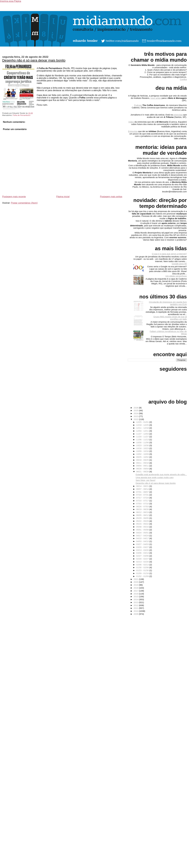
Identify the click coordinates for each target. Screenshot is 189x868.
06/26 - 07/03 (143, 506)
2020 (136, 582)
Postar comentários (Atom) (24, 203)
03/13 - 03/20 (143, 550)
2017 (136, 591)
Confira (183, 79)
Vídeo (131, 122)
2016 (136, 594)
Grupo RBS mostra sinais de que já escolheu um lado (170, 318)
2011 (136, 608)
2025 (136, 410)
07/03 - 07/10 (143, 504)
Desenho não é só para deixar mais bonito (34, 60)
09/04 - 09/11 (143, 466)
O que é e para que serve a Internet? (169, 254)
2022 (136, 419)
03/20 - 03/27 (143, 547)
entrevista (178, 115)
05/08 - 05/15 (143, 527)
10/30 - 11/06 (143, 442)
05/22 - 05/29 (143, 521)
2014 (136, 599)
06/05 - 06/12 (143, 515)
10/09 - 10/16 (143, 451)
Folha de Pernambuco (22, 115)
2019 (136, 585)
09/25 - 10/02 (143, 457)
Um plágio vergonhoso (176, 276)
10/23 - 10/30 (143, 445)
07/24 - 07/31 (143, 495)
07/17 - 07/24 (143, 498)
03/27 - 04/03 (143, 544)
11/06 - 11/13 (143, 440)
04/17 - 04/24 (143, 536)
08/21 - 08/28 (143, 472)
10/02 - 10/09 (143, 454)
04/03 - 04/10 (143, 541)
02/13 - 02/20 (143, 562)
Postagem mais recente (14, 197)
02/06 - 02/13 (143, 565)
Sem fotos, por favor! (145, 480)
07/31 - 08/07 (143, 492)
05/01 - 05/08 (143, 530)
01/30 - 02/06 (143, 567)
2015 (136, 596)
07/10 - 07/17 (143, 501)
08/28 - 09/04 (143, 469)
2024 (136, 413)
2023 (136, 416)
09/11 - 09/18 (143, 463)
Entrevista (133, 131)
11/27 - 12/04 (143, 434)
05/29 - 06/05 (143, 518)
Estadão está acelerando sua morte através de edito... (161, 474)
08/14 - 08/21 (143, 486)
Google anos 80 (179, 264)
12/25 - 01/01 (143, 422)
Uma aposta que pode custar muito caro (155, 477)
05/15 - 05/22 (143, 524)
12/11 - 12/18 (143, 428)
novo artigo (156, 98)
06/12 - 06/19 (143, 512)
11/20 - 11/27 (143, 437)
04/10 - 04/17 (143, 538)
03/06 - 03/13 (143, 553)
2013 (136, 602)
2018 (136, 588)
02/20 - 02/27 (143, 559)
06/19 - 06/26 (143, 509)
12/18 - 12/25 (143, 425)
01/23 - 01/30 (143, 570)
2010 (136, 611)
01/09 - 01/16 (143, 573)
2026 (136, 408)
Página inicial (63, 197)
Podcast (138, 105)
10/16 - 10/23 (143, 448)
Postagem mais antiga (111, 197)
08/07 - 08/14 (143, 489)
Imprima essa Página (11, 1)
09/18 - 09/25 (143, 460)
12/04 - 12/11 (143, 431)
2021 (136, 579)
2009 (136, 614)
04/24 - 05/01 (143, 533)
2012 (136, 605)
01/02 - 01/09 (143, 576)
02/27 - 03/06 (143, 556)
